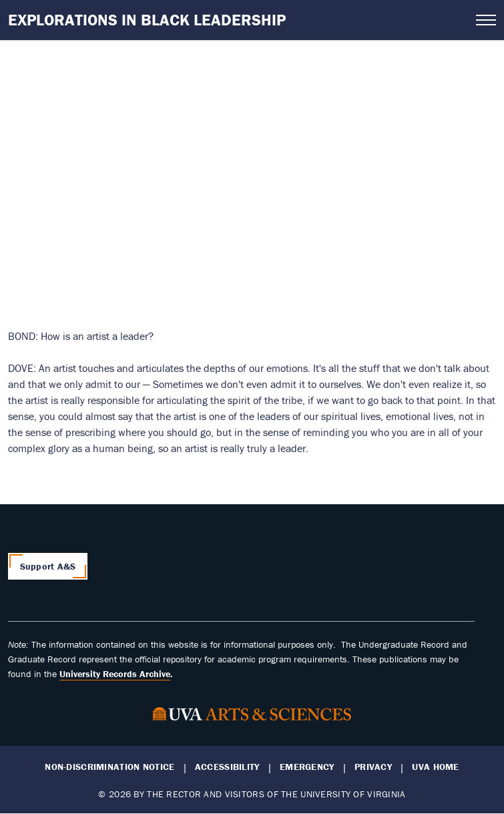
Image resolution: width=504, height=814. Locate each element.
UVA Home (435, 767)
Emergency (307, 767)
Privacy (373, 767)
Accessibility (227, 767)
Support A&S (48, 566)
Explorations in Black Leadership (147, 20)
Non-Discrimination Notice (109, 767)
